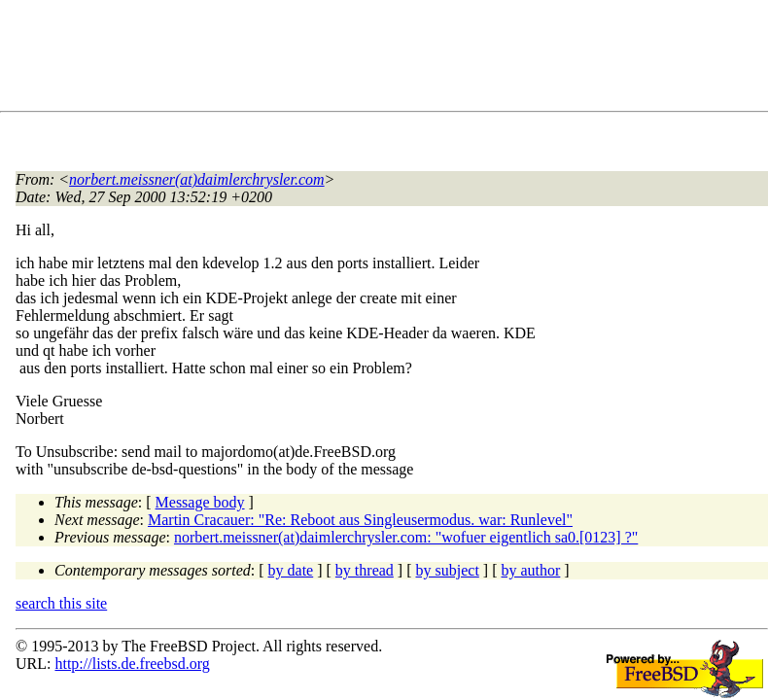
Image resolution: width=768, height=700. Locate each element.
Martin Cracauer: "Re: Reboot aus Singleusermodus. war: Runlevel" (360, 520)
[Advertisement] (369, 59)
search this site (61, 603)
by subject (448, 570)
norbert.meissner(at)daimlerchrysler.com (196, 179)
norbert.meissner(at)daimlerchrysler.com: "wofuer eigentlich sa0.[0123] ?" (406, 537)
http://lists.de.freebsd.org (132, 664)
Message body (200, 502)
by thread (365, 570)
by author (530, 570)
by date (291, 570)
